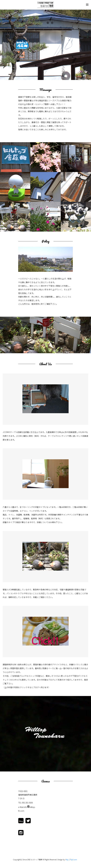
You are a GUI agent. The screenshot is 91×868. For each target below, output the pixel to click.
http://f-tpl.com (71, 860)
